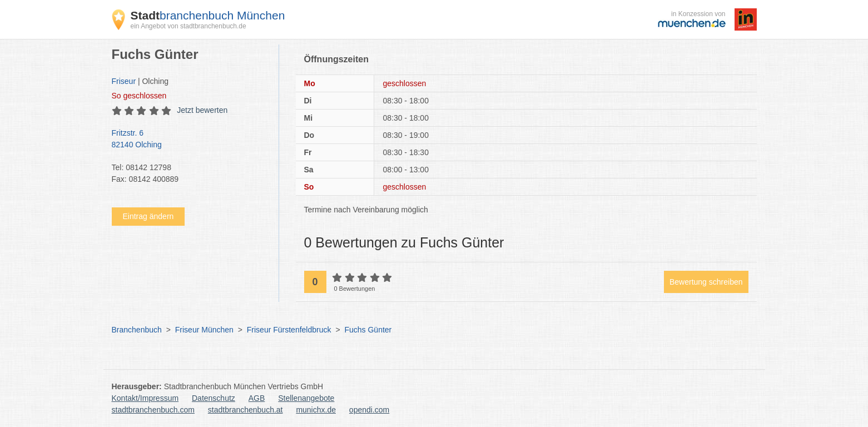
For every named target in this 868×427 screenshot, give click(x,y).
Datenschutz (214, 398)
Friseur (124, 81)
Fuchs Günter (368, 330)
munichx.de (316, 410)
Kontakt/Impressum (145, 398)
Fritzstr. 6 (190, 140)
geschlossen (139, 96)
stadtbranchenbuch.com (153, 410)
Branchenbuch (137, 330)
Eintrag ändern (148, 216)
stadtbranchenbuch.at (245, 410)
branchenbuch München (208, 15)
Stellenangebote (306, 398)
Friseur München (204, 330)
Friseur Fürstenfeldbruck (289, 330)
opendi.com (369, 410)
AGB (257, 398)
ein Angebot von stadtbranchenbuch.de (189, 26)
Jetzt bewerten (202, 110)
